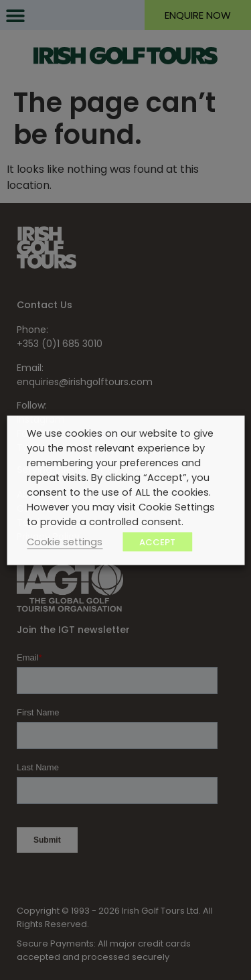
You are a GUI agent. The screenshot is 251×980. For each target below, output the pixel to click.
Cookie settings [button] (65, 541)
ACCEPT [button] (157, 542)
